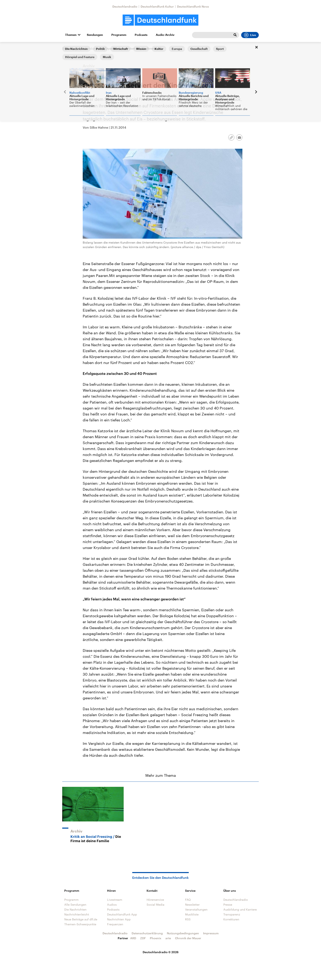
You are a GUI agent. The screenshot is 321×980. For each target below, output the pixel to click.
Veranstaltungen (196, 909)
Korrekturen (231, 919)
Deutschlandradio (125, 6)
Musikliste (192, 914)
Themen (71, 35)
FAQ (188, 900)
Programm (119, 35)
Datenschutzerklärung (147, 933)
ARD (133, 938)
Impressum (211, 933)
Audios (112, 905)
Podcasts (141, 35)
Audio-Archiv (165, 35)
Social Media (155, 905)
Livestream (115, 900)
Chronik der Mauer (188, 938)
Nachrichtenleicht (77, 914)
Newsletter (192, 905)
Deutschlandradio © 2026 (161, 952)
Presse (228, 905)
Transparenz (232, 914)
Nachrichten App (119, 919)
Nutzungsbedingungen (183, 933)
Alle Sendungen (90, 48)
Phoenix (156, 938)
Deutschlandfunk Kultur (157, 6)
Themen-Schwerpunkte (80, 924)
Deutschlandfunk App (122, 914)
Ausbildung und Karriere (240, 909)
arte (168, 938)
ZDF (143, 938)
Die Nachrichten (75, 909)
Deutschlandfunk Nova (193, 6)
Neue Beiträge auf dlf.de (81, 919)
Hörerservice (155, 900)
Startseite (69, 48)
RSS (188, 919)
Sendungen (95, 35)
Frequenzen (115, 924)
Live (250, 35)
